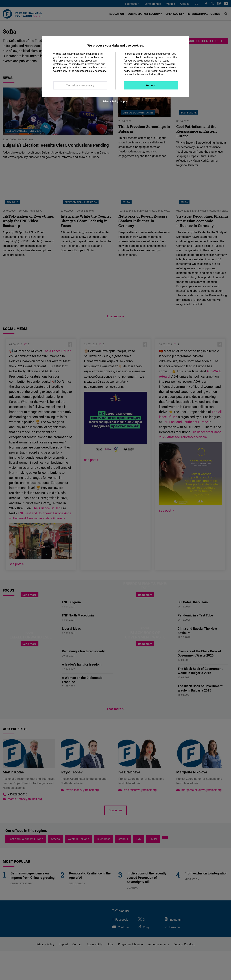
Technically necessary (80, 85)
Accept (151, 85)
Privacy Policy (110, 101)
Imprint (124, 101)
